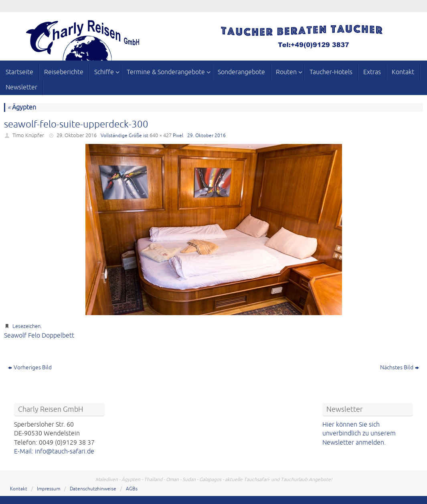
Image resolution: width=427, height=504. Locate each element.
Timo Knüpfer (28, 136)
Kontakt (19, 489)
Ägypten (22, 107)
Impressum (49, 489)
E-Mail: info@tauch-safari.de (54, 451)
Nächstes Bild (400, 367)
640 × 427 (161, 136)
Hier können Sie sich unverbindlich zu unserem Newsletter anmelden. (359, 434)
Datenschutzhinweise (93, 489)
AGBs (132, 489)
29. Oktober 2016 (77, 136)
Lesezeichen (26, 326)
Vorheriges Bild (30, 367)
